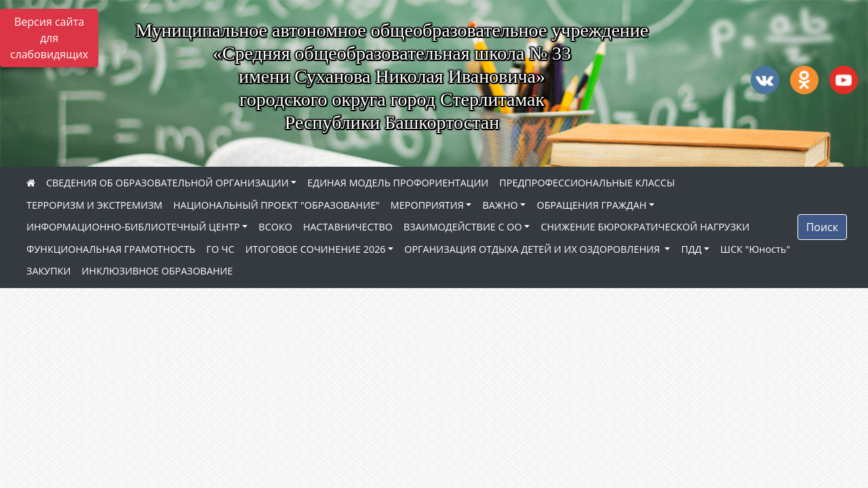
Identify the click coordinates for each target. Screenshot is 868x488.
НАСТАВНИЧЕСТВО (348, 227)
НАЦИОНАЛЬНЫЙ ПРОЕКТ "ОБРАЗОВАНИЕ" (276, 205)
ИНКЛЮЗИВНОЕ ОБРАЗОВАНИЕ (157, 271)
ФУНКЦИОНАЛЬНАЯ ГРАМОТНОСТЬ (111, 249)
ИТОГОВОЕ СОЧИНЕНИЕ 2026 (316, 249)
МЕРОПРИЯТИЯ (427, 205)
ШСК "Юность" (755, 249)
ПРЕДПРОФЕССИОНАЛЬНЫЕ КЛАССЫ (587, 183)
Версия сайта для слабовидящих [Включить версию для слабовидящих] (49, 38)
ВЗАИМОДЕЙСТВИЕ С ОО (463, 227)
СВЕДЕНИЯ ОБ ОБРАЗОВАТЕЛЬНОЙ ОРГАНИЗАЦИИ (167, 183)
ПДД (691, 249)
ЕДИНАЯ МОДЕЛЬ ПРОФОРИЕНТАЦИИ (398, 183)
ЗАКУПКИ (48, 271)
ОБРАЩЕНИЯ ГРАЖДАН (591, 205)
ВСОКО (275, 227)
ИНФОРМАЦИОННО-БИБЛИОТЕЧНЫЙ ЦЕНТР (133, 227)
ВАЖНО (500, 205)
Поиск (822, 227)
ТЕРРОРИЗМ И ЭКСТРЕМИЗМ (94, 205)
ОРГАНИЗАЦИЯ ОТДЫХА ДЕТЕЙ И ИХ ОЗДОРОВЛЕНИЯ (533, 249)
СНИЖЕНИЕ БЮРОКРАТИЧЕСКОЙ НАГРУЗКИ (645, 227)
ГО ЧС (220, 249)
